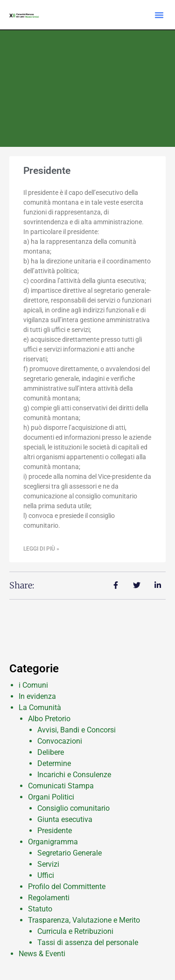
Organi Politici (51, 797)
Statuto (40, 909)
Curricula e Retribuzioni (75, 931)
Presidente (47, 171)
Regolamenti (49, 898)
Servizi (48, 864)
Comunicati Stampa (61, 786)
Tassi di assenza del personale (88, 942)
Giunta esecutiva (65, 819)
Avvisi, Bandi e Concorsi (77, 730)
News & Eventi (42, 954)
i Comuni (33, 685)
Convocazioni (60, 741)
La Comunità (40, 707)
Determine (54, 763)
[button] (159, 15)
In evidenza (37, 696)
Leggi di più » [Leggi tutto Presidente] (41, 549)
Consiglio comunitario (73, 808)
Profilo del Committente (67, 887)
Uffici (46, 875)
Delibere (51, 752)
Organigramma (53, 842)
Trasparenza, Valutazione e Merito (84, 920)
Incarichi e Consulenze (74, 775)
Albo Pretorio (49, 719)
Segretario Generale (70, 853)
